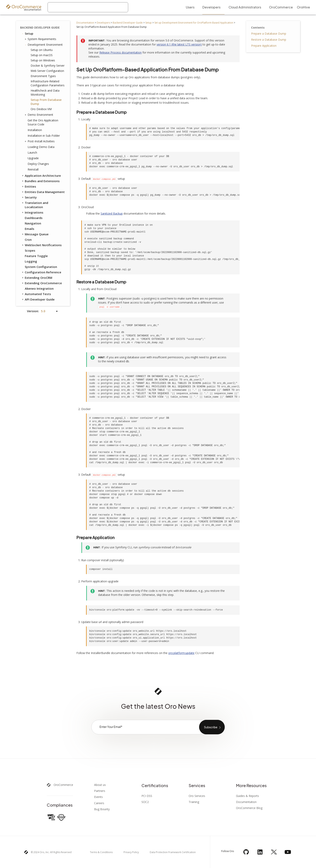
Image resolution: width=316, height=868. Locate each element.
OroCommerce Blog (249, 808)
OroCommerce (63, 785)
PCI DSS (147, 796)
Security (29, 197)
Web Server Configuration (47, 71)
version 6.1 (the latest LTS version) (179, 44)
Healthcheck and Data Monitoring (45, 92)
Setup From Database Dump (46, 102)
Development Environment (44, 45)
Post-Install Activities (40, 141)
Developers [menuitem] (211, 7)
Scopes (30, 250)
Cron (28, 240)
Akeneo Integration (39, 288)
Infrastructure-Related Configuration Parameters (48, 83)
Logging (31, 261)
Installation (35, 130)
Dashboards (34, 218)
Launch (32, 152)
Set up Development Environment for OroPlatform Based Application (194, 23)
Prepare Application (264, 46)
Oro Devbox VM (41, 109)
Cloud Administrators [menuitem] (245, 7)
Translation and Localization (35, 205)
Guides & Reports (247, 796)
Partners (100, 791)
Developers (103, 23)
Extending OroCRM (37, 278)
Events (98, 797)
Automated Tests (36, 294)
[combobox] (88, 7)
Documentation (85, 23)
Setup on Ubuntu (42, 50)
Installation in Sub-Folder (44, 136)
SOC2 (145, 802)
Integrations (32, 212)
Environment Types (43, 76)
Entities (29, 186)
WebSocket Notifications (41, 245)
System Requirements (41, 39)
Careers (99, 803)
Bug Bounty (102, 809)
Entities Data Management (43, 192)
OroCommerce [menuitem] (281, 7)
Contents (258, 27)
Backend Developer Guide (128, 23)
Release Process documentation (121, 52)
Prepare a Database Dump (269, 34)
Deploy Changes (38, 164)
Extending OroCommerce (42, 283)
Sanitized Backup (112, 213)
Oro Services (197, 796)
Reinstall (33, 169)
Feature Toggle (36, 256)
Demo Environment (39, 115)
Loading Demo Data (41, 147)
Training (194, 802)
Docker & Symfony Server (48, 66)
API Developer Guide (38, 299)
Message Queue (35, 234)
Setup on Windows (43, 60)
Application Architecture (41, 176)
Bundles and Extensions (40, 181)
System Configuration (41, 267)
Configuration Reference (41, 272)
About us (100, 785)
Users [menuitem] (190, 7)
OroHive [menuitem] (303, 7)
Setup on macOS (42, 55)
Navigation (33, 223)
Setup (149, 23)
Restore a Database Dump (269, 40)
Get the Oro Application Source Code (43, 122)
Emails (30, 229)
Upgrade (33, 158)
